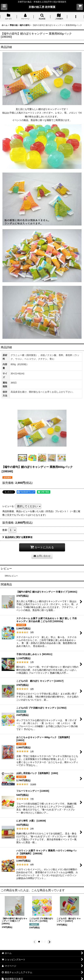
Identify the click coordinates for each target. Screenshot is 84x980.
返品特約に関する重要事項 (17, 537)
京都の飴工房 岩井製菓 (42, 7)
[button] (4, 7)
